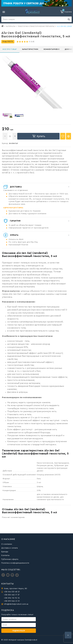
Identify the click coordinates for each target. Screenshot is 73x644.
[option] (8, 116)
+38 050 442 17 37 (12, 595)
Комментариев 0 (52, 49)
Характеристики (30, 49)
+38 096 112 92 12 (12, 598)
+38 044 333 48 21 (12, 592)
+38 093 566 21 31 (12, 601)
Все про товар (10, 49)
